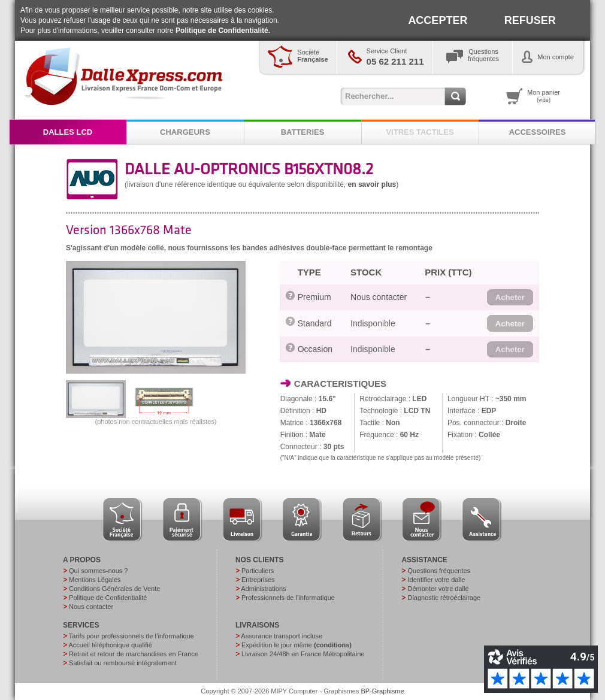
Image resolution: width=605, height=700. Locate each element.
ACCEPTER (438, 20)
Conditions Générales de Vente (114, 589)
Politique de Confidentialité (108, 598)
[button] (510, 298)
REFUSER (530, 20)
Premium (314, 297)
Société (312, 56)
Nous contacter (379, 297)
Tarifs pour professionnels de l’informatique (131, 636)
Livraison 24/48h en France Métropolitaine (303, 654)
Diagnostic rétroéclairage (444, 598)
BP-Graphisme (383, 691)
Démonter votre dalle (438, 589)
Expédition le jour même (297, 645)
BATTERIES (303, 132)
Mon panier (544, 96)
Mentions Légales (95, 580)
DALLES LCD (68, 132)
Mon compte (556, 57)
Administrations (263, 589)
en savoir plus (372, 184)
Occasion (315, 349)
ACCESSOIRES (538, 132)
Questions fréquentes (439, 571)
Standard (315, 323)
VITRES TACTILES (420, 132)
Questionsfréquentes (483, 55)
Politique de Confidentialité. (223, 31)
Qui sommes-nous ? (98, 571)
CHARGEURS (185, 132)
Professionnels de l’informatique (288, 598)
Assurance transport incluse (282, 636)
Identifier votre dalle (436, 580)
